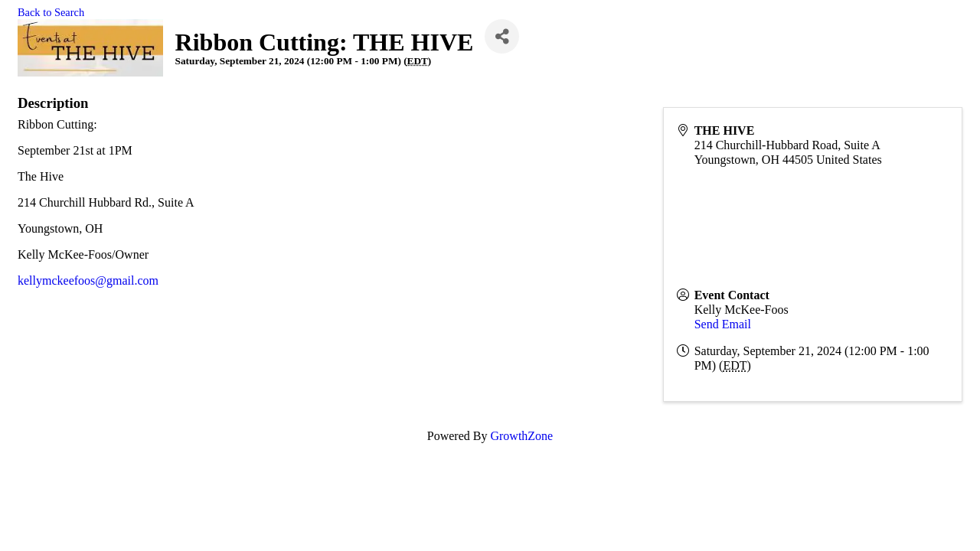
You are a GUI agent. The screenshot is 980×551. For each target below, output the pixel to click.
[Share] (502, 36)
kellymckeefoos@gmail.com (88, 280)
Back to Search (51, 12)
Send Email (723, 324)
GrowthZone (521, 436)
